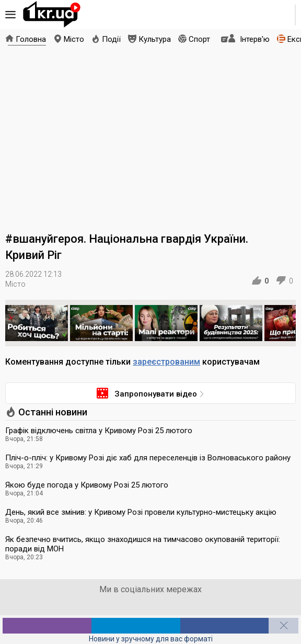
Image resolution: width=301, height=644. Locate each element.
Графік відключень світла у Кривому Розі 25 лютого (99, 431)
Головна (31, 39)
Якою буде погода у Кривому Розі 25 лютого (87, 485)
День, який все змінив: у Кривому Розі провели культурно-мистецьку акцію (141, 512)
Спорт (199, 39)
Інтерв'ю (255, 39)
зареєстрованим (166, 362)
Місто (74, 39)
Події (111, 39)
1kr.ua (52, 15)
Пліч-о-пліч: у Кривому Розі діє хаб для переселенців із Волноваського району (148, 458)
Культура (155, 39)
